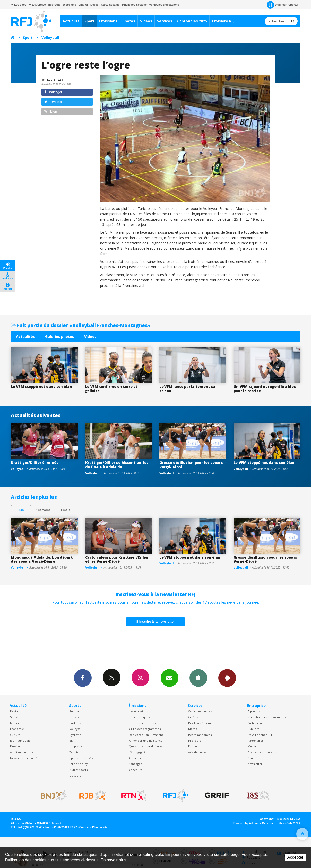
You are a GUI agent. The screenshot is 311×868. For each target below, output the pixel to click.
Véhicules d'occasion (202, 711)
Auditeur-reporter (282, 5)
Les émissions (138, 711)
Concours (135, 770)
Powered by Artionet (246, 823)
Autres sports (79, 770)
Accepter (295, 857)
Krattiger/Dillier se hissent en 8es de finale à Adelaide (117, 465)
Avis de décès (197, 752)
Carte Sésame (110, 5)
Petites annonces (200, 735)
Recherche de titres (142, 723)
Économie (17, 729)
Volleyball (50, 37)
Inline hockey (79, 764)
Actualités (25, 336)
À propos (254, 711)
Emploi (83, 5)
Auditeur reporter (22, 752)
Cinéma (193, 717)
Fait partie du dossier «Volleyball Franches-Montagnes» (81, 325)
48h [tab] (21, 510)
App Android (227, 678)
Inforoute (55, 5)
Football (75, 711)
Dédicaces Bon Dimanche (146, 735)
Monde (15, 723)
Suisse (14, 717)
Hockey (74, 717)
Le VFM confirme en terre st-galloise (112, 389)
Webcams (69, 5)
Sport (89, 21)
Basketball (76, 723)
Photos (129, 21)
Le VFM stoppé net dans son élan (41, 386)
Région (15, 711)
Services (165, 21)
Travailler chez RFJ (260, 735)
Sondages (135, 764)
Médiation (254, 746)
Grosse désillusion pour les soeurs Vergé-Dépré (191, 465)
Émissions (108, 21)
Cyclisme (75, 735)
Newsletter (255, 764)
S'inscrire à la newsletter (155, 621)
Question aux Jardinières (146, 746)
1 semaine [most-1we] (43, 510)
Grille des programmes (145, 729)
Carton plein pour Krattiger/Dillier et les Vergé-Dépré (117, 559)
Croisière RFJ (223, 21)
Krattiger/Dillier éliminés (35, 463)
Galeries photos (60, 336)
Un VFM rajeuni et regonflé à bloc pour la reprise (265, 389)
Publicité (254, 729)
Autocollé (135, 758)
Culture (15, 735)
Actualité (71, 21)
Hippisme (76, 746)
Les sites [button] (19, 5)
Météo (193, 729)
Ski (71, 740)
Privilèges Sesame (200, 723)
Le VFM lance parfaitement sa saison (187, 389)
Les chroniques (139, 717)
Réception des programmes (267, 717)
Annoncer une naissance (146, 740)
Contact (253, 758)
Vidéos (146, 21)
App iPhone (198, 678)
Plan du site (100, 827)
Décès (94, 5)
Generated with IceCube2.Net (281, 823)
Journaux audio (20, 740)
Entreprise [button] (37, 5)
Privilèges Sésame (134, 5)
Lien (51, 112)
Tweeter (54, 102)
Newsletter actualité (24, 758)
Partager (53, 92)
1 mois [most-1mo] (65, 510)
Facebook (83, 678)
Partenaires (255, 740)
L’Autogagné (137, 752)
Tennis (74, 752)
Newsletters (169, 678)
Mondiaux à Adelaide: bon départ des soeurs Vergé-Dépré (42, 559)
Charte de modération (263, 752)
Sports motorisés (81, 758)
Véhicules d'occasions (164, 5)
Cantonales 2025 (192, 21)
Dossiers (16, 746)
